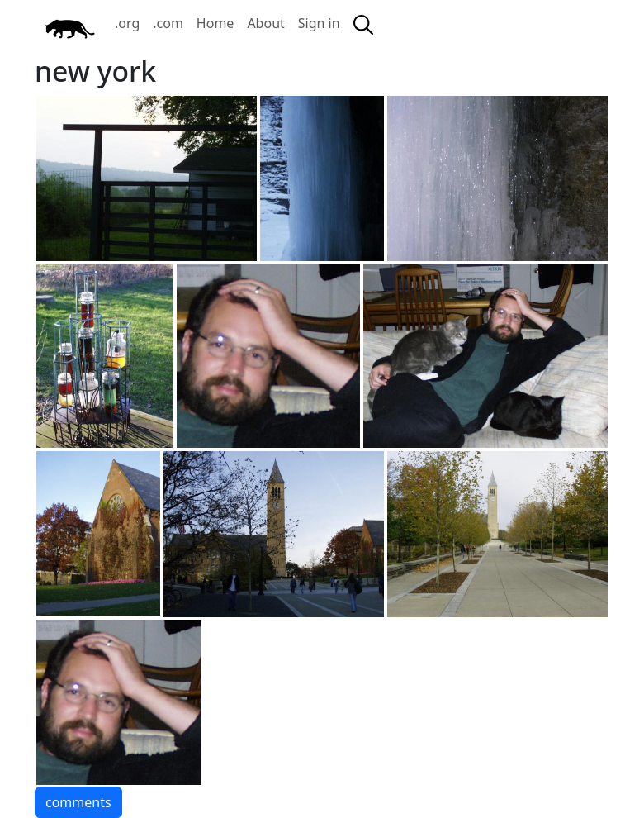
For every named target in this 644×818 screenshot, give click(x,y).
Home (215, 23)
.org (127, 23)
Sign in (319, 23)
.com (168, 23)
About (265, 23)
